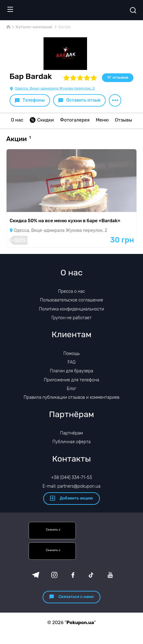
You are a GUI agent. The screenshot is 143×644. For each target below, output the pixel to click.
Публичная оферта (71, 442)
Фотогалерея (75, 120)
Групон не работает (72, 318)
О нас (17, 120)
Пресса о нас (71, 291)
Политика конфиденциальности (71, 309)
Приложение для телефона (71, 380)
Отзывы (124, 120)
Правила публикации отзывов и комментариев (71, 397)
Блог (71, 389)
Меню (102, 120)
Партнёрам (71, 433)
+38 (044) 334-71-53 (71, 478)
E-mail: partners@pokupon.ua (72, 486)
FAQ (71, 362)
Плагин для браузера (71, 371)
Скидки (42, 120)
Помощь (72, 354)
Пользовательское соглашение (71, 300)
